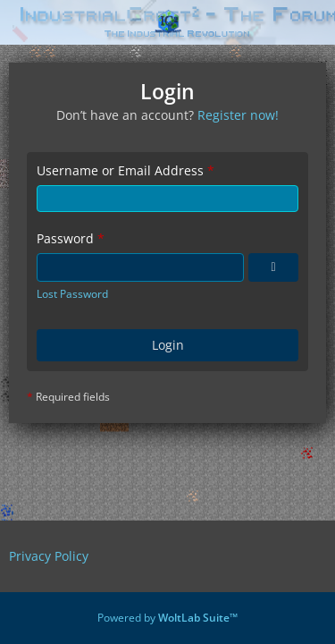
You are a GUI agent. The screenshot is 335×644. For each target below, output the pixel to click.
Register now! (238, 115)
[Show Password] (273, 267)
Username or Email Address (120, 170)
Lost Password (72, 294)
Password (65, 238)
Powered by (167, 618)
